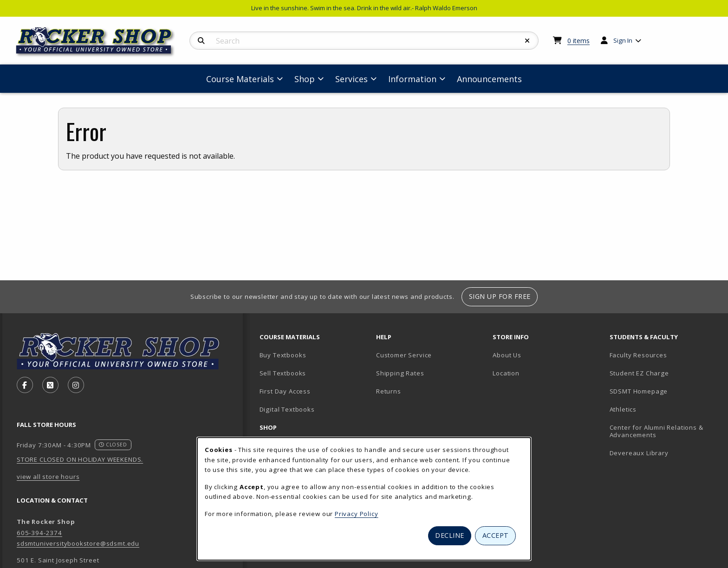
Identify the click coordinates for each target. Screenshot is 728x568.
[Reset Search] (527, 41)
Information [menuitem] (412, 79)
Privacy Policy (357, 514)
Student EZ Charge (639, 373)
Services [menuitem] (351, 79)
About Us (507, 355)
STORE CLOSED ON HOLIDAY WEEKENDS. (80, 459)
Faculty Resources (638, 355)
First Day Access (285, 391)
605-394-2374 (39, 533)
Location (506, 373)
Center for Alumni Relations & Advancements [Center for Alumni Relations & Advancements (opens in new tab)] (656, 431)
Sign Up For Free (500, 296)
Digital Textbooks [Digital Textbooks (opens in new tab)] (287, 409)
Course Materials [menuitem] (240, 79)
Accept (496, 535)
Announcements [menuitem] (489, 79)
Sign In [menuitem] (623, 40)
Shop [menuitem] (305, 79)
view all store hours (48, 477)
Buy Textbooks (283, 355)
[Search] (201, 41)
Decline (450, 535)
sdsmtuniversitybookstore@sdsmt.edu (78, 543)
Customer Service (404, 355)
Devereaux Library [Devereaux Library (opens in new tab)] (639, 453)
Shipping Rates (400, 373)
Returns (389, 391)
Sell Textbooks (283, 373)
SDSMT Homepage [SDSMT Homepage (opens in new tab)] (639, 391)
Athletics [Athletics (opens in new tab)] (623, 409)
